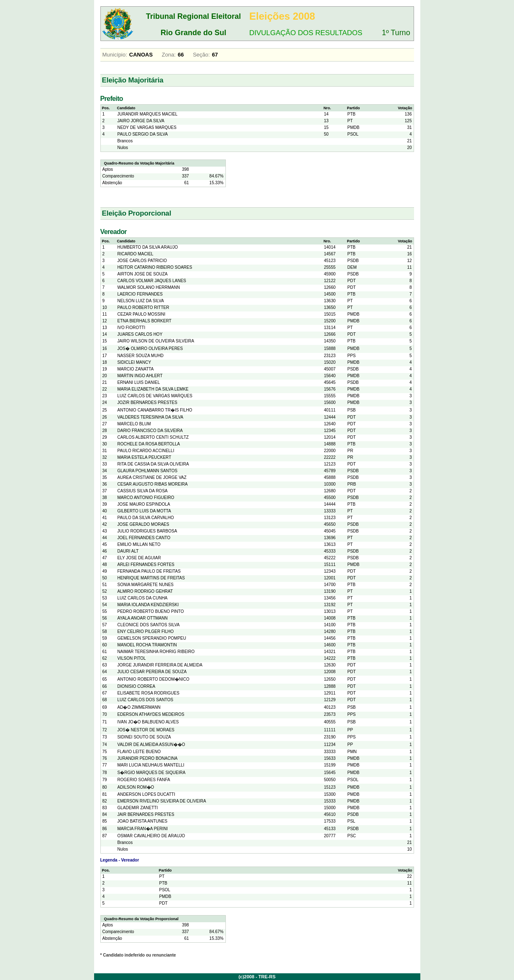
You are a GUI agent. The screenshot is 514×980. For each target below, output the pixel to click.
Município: (115, 55)
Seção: (201, 55)
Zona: (169, 55)
